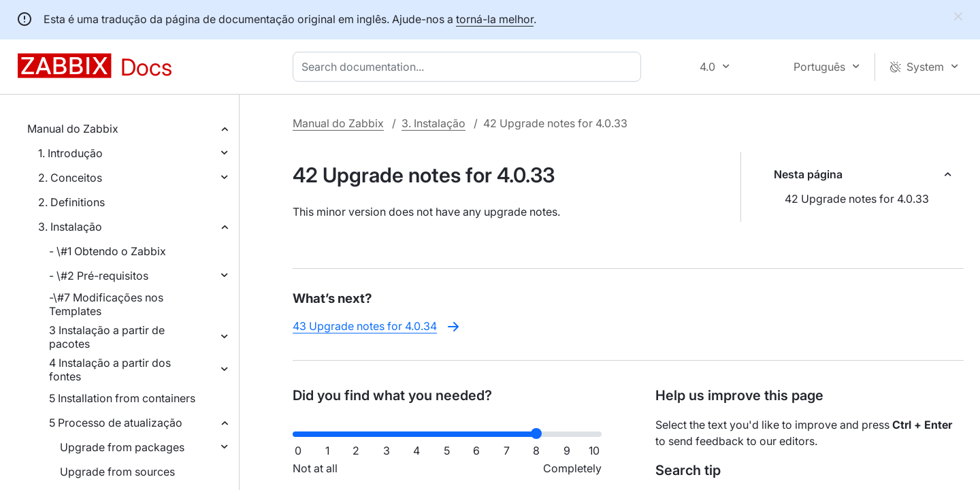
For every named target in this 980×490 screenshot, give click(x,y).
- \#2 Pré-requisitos (99, 276)
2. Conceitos (70, 178)
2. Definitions (71, 202)
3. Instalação (70, 227)
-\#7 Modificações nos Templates (106, 304)
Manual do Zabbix (73, 129)
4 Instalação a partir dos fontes (110, 370)
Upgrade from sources (117, 472)
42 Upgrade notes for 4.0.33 (857, 199)
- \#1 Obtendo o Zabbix (108, 251)
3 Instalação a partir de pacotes (107, 337)
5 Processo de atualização (116, 423)
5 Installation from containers (122, 398)
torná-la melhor (495, 19)
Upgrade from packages (122, 447)
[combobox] (470, 67)
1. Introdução (70, 153)
